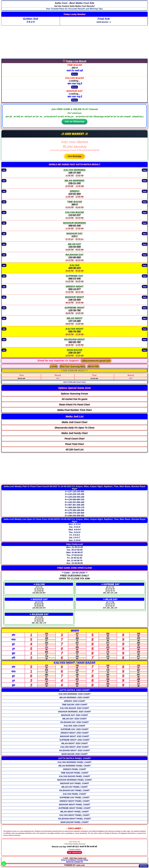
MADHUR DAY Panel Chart (74, 783)
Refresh (75, 74)
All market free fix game (75, 399)
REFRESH (144, 866)
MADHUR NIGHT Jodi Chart (75, 736)
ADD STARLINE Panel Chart (74, 382)
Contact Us (79, 862)
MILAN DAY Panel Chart (74, 787)
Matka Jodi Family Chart (74, 433)
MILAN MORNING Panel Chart (74, 766)
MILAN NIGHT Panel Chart (75, 812)
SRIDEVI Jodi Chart (74, 701)
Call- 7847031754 (74, 852)
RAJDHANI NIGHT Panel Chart (74, 819)
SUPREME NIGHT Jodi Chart (74, 740)
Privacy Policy (83, 860)
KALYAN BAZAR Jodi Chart (74, 708)
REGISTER (93, 367)
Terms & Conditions (68, 860)
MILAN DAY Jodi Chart (74, 719)
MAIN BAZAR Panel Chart (75, 822)
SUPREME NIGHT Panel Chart (74, 808)
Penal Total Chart (75, 444)
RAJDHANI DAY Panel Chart (74, 790)
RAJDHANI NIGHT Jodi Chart (74, 750)
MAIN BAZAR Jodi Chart (74, 754)
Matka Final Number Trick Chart (74, 410)
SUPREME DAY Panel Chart (74, 798)
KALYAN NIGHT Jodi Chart (74, 747)
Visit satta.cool (74, 842)
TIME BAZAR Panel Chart (74, 773)
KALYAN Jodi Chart (74, 726)
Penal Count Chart (74, 438)
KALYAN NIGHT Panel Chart (74, 815)
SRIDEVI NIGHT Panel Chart (74, 801)
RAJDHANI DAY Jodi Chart (74, 722)
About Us (70, 862)
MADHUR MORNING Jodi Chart (74, 712)
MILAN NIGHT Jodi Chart (74, 743)
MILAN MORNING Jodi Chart (75, 698)
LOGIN (54, 367)
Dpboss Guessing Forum (75, 394)
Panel (145, 170)
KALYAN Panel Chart (74, 794)
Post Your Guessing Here (73, 367)
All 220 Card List (74, 449)
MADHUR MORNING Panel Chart (75, 780)
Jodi (4, 170)
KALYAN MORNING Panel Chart (74, 762)
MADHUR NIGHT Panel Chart (74, 805)
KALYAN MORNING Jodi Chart (74, 694)
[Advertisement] (75, 42)
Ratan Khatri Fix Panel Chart (74, 404)
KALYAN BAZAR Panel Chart (74, 776)
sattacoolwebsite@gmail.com (96, 361)
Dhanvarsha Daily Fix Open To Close (74, 428)
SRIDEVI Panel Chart (74, 769)
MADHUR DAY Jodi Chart (74, 715)
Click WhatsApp (75, 156)
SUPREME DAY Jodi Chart (74, 729)
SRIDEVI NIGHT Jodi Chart (75, 733)
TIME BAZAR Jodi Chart (75, 705)
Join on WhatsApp (75, 121)
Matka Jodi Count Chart (74, 422)
